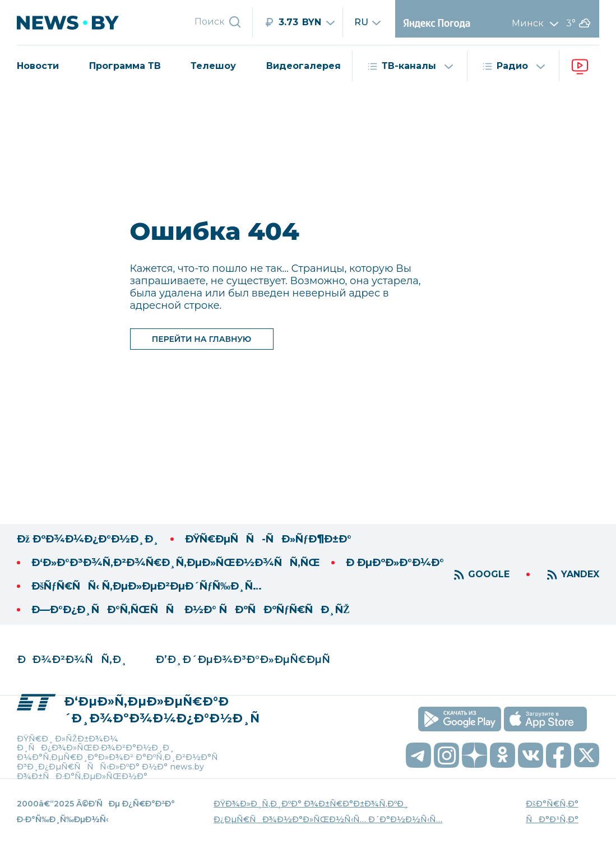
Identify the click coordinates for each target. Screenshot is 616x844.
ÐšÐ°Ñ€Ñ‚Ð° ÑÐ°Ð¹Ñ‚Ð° (552, 811)
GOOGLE (489, 574)
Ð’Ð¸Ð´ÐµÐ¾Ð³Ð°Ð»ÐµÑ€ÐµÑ (247, 660)
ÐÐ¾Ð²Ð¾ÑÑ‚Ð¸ (72, 660)
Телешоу (213, 66)
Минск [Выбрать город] (538, 24)
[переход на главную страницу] (82, 22)
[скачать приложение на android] (460, 719)
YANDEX (580, 574)
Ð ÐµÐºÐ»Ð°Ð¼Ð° (395, 563)
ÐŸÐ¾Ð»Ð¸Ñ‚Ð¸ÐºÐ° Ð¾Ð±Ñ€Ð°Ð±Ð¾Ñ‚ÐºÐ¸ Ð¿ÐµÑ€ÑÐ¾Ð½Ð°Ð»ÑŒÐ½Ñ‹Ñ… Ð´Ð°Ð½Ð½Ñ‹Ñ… (328, 811)
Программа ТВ (125, 66)
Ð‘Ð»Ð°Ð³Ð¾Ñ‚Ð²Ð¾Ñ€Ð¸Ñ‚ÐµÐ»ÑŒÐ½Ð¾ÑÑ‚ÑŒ (176, 563)
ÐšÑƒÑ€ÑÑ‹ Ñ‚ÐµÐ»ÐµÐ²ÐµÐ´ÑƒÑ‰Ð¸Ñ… (147, 586)
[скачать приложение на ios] (545, 719)
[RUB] (303, 22)
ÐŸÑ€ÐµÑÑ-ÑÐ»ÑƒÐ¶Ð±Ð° (268, 539)
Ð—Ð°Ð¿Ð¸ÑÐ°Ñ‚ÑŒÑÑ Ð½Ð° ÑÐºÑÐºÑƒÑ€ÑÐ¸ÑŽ (191, 610)
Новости (38, 66)
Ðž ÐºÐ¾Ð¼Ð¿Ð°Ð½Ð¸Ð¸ (88, 539)
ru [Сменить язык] (368, 22)
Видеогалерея (304, 66)
